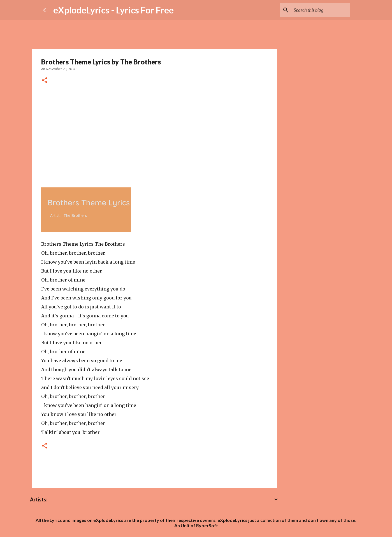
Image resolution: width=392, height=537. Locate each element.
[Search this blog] (321, 10)
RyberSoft (207, 525)
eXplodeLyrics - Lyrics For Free (113, 10)
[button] (45, 81)
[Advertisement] (155, 135)
